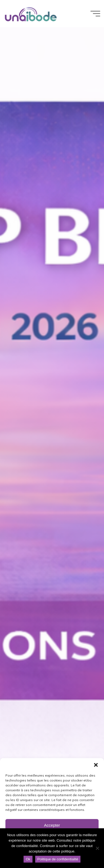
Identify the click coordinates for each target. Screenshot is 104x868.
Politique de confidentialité (58, 859)
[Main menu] (95, 14)
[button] (96, 765)
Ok (28, 859)
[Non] (97, 848)
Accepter (52, 825)
